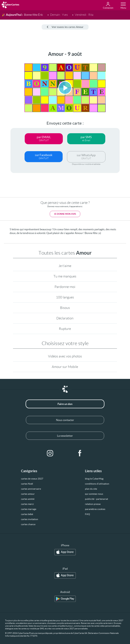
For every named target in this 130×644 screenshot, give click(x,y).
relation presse (93, 504)
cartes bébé (27, 514)
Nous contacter (65, 420)
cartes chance (28, 524)
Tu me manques (65, 276)
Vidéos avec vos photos (65, 356)
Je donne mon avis (65, 214)
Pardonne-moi (65, 287)
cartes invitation (30, 519)
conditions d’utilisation (97, 484)
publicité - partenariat (96, 499)
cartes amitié (28, 499)
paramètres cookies (95, 509)
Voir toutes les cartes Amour (65, 27)
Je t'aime (65, 266)
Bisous (65, 308)
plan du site (91, 489)
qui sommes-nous (94, 494)
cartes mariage (29, 509)
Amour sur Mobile (65, 367)
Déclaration (65, 318)
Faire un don (65, 404)
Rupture (65, 329)
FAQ (87, 514)
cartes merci (27, 504)
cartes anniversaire (31, 489)
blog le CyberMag (94, 479)
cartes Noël (27, 484)
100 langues (65, 297)
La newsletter (65, 436)
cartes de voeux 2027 (32, 479)
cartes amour (28, 494)
